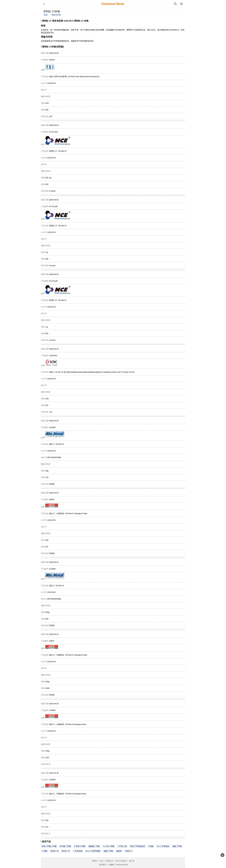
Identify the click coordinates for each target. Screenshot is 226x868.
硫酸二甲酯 (108, 851)
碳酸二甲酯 (177, 846)
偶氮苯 (119, 851)
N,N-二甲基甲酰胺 (93, 851)
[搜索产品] (175, 4)
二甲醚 (44, 851)
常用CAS (109, 861)
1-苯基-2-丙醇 (80, 846)
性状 (46, 15)
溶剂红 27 (47, 21)
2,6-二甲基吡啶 (163, 846)
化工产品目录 (121, 861)
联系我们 (103, 865)
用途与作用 (56, 15)
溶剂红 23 (66, 851)
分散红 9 (128, 851)
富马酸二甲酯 (65, 846)
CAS (101, 861)
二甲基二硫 (122, 846)
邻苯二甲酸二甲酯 (49, 846)
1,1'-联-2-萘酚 (109, 846)
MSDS (94, 861)
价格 (86, 21)
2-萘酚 (151, 846)
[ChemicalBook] (113, 4)
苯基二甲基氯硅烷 (138, 846)
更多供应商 (58, 21)
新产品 (132, 861)
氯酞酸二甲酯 (94, 846)
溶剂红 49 (54, 851)
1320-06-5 (68, 21)
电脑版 (112, 865)
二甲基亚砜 (78, 851)
